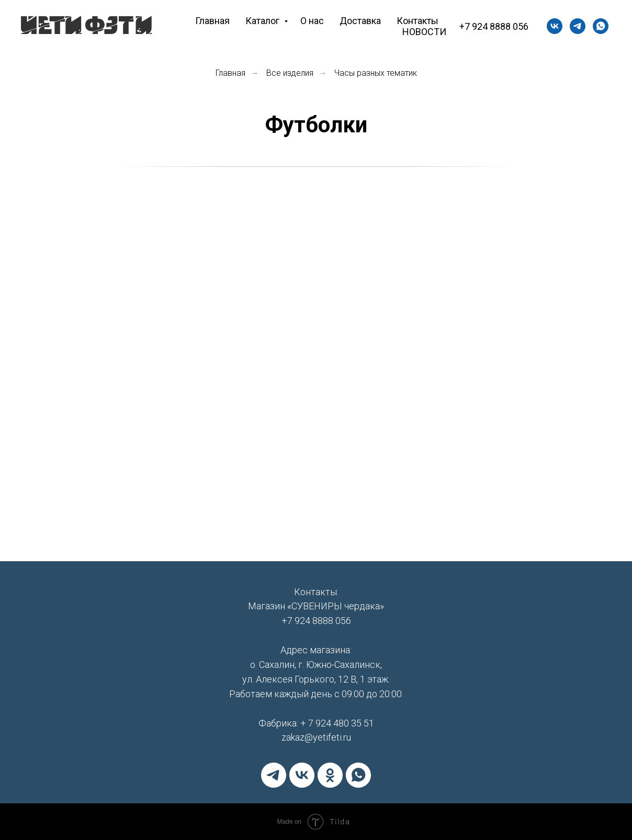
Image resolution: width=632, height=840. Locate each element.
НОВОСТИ (424, 32)
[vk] (555, 26)
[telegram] (274, 775)
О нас (312, 21)
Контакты (417, 21)
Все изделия (290, 73)
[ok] (330, 775)
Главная (212, 21)
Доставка (360, 21)
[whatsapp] (601, 26)
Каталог (263, 21)
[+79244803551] (578, 26)
